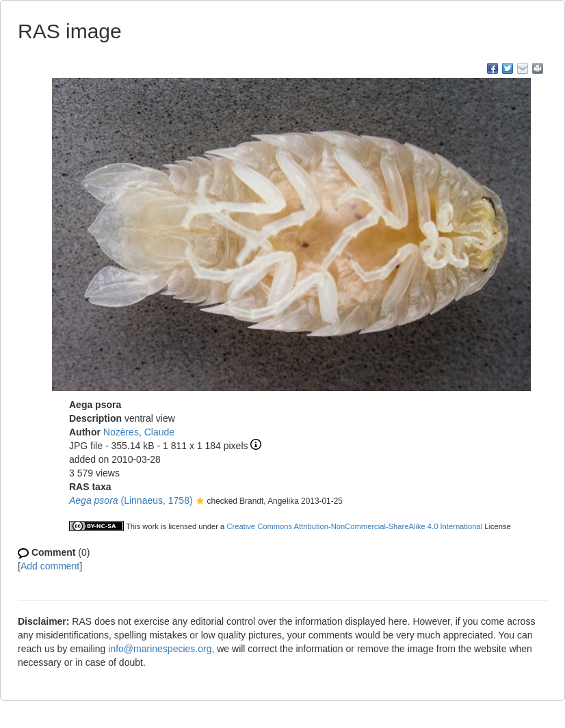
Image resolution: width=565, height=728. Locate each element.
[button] (200, 502)
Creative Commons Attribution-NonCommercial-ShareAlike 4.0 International (354, 526)
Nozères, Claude (139, 432)
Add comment (50, 566)
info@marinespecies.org (160, 649)
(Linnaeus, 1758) (131, 500)
